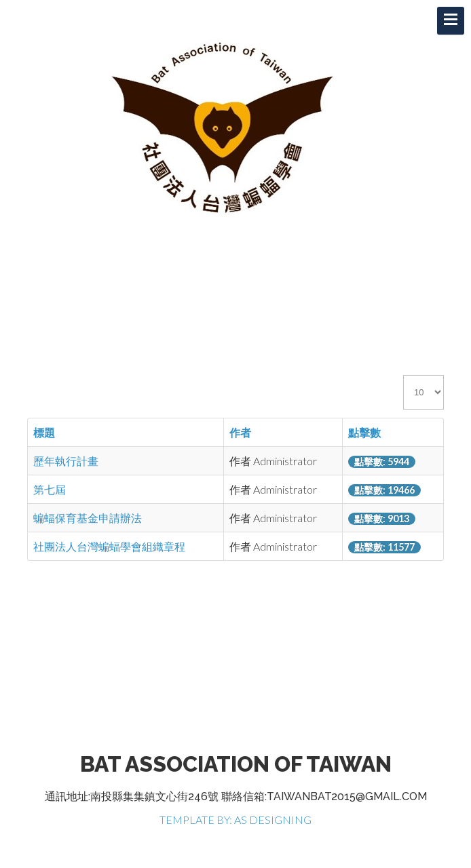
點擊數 (364, 432)
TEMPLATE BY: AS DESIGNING (235, 820)
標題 (44, 432)
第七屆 (50, 489)
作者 (240, 432)
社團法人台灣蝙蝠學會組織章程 (109, 546)
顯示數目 (403, 375)
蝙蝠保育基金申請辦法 (88, 518)
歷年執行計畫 (66, 461)
